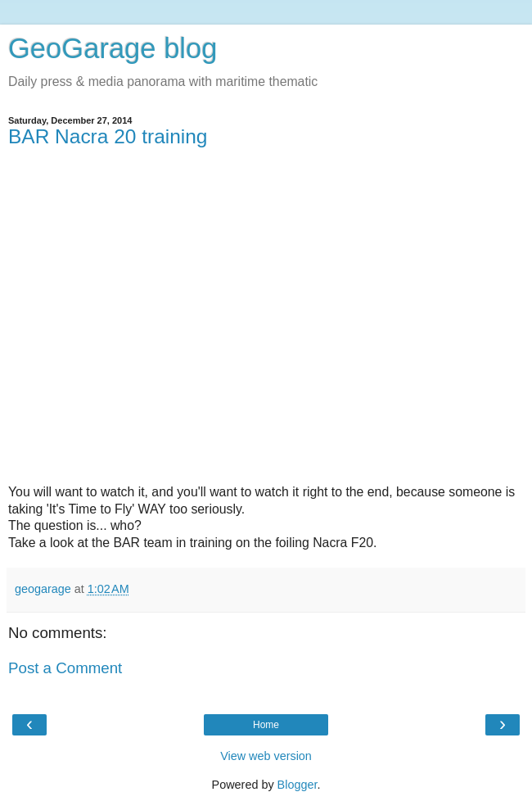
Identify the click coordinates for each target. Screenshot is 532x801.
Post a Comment (65, 668)
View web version (266, 756)
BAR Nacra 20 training (108, 136)
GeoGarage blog (113, 48)
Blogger (298, 785)
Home (266, 725)
